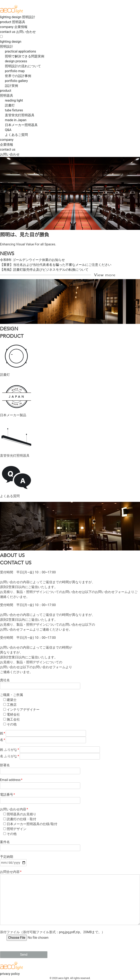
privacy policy (10, 974)
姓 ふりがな (50, 750)
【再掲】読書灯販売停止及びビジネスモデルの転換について (44, 270)
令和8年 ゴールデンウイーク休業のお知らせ (32, 260)
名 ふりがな (50, 756)
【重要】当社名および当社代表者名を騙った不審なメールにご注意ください (56, 265)
